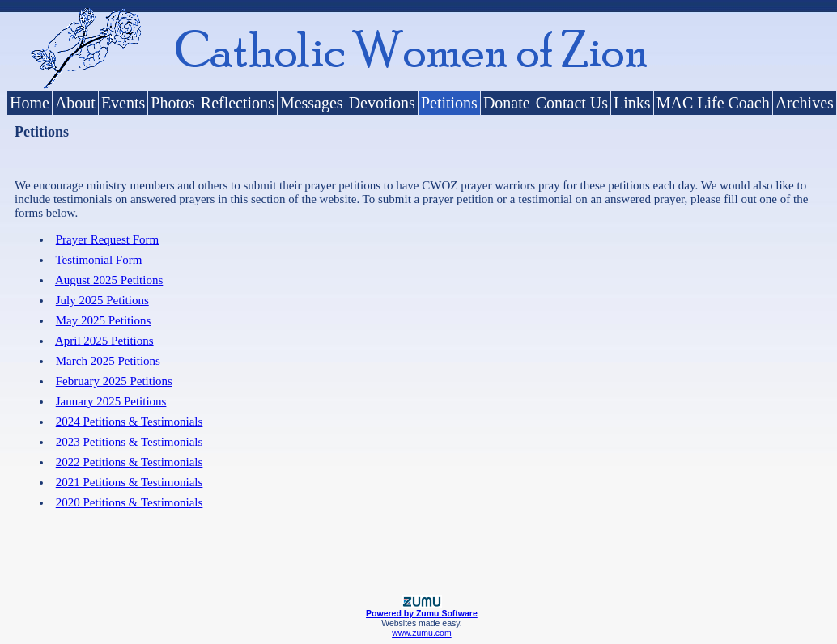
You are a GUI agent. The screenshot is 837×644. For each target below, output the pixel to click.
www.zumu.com (422, 633)
